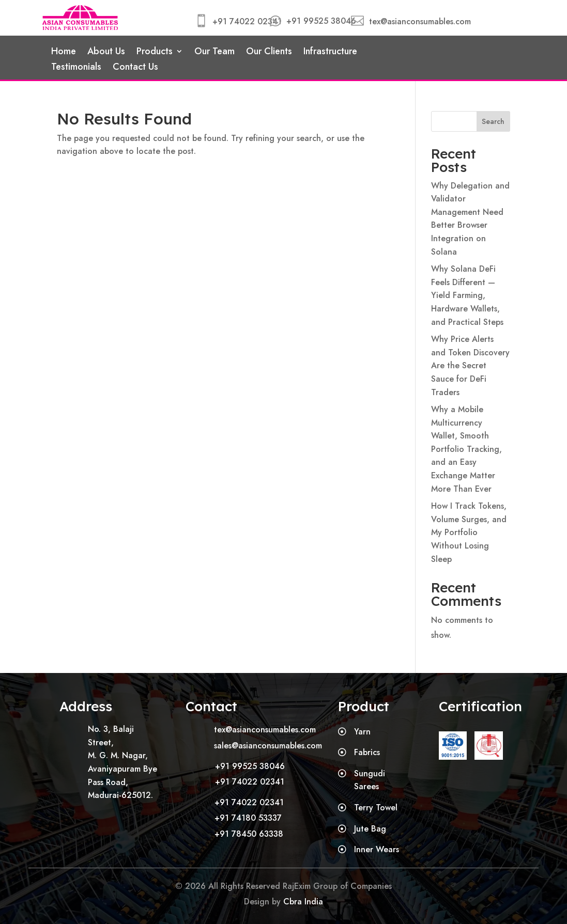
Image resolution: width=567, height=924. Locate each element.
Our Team (214, 53)
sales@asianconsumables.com (268, 746)
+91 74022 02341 (247, 21)
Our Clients (269, 53)
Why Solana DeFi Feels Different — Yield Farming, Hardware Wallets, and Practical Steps (467, 295)
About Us (106, 53)
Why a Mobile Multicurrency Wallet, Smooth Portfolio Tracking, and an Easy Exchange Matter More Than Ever (466, 449)
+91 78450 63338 (249, 834)
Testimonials (76, 68)
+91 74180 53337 (248, 818)
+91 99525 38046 (321, 21)
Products (155, 53)
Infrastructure (330, 53)
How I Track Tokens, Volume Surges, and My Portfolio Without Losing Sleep (469, 532)
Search (493, 121)
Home (64, 53)
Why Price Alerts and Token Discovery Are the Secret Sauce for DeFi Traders (470, 365)
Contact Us (135, 68)
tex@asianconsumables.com (420, 21)
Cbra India (303, 902)
